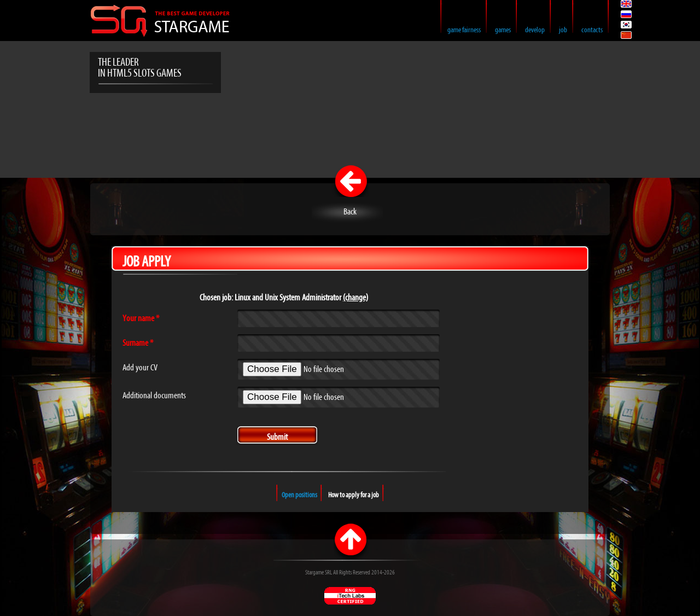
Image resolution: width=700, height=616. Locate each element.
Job (563, 30)
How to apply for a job (354, 495)
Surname (138, 344)
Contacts (592, 30)
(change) (355, 298)
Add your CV (140, 368)
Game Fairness (464, 30)
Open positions (299, 495)
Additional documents (154, 396)
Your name (141, 319)
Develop (535, 30)
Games (503, 30)
